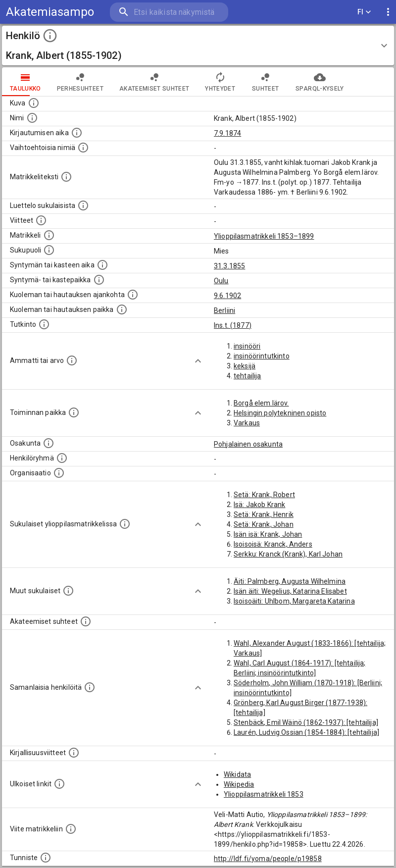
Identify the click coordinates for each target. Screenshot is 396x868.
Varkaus (247, 423)
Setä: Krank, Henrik (264, 514)
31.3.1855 (229, 266)
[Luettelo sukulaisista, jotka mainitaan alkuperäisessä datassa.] (83, 205)
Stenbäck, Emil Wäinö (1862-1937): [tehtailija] (306, 722)
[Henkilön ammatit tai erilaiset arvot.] (72, 360)
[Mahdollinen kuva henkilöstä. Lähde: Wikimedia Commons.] (34, 103)
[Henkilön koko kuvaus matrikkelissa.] (66, 177)
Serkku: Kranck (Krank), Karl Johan (288, 554)
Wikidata (237, 774)
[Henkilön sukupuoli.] (49, 250)
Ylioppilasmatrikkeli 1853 (264, 794)
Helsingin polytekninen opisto (280, 413)
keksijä (245, 366)
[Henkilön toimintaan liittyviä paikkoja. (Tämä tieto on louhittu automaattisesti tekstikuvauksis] (74, 412)
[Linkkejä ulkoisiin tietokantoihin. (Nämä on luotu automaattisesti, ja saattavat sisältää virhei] (59, 784)
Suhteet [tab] (265, 82)
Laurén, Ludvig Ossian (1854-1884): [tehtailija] (306, 732)
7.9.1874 (227, 133)
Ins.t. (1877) (233, 325)
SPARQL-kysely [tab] (320, 82)
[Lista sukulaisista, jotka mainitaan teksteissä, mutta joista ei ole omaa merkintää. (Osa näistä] (68, 591)
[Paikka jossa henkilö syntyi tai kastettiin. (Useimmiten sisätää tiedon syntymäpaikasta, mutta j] (99, 280)
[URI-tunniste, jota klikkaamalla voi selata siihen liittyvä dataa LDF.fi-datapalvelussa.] (46, 858)
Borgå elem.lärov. (261, 403)
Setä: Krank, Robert (264, 495)
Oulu (221, 281)
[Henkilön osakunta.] (49, 443)
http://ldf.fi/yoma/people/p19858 (268, 859)
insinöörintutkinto (262, 356)
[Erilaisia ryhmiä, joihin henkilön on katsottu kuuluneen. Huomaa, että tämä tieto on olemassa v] (62, 458)
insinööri (247, 346)
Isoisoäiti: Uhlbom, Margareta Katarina (294, 601)
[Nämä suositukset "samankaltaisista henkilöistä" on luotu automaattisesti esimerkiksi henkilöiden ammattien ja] (90, 687)
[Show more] (198, 361)
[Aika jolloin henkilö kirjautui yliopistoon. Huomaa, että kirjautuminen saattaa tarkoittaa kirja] (77, 133)
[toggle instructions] (50, 36)
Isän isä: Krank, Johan (268, 534)
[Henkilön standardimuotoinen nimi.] (32, 118)
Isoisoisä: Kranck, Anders (273, 544)
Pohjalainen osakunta (248, 444)
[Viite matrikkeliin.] (71, 829)
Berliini (224, 310)
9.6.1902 (227, 296)
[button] (198, 46)
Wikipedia (239, 784)
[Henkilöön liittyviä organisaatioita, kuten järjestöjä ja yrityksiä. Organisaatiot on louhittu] (59, 473)
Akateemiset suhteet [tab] (154, 82)
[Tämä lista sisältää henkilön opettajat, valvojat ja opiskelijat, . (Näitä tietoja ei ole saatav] (86, 621)
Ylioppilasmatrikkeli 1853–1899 (264, 236)
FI (364, 12)
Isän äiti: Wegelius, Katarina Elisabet (290, 591)
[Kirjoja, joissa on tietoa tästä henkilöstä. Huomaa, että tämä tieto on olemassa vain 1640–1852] (74, 753)
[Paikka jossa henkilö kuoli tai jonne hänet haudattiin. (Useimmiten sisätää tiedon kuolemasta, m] (122, 309)
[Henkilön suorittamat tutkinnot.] (44, 324)
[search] (169, 12)
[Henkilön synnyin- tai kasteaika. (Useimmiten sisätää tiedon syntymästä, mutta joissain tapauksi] (102, 265)
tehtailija (247, 376)
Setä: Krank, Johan (264, 524)
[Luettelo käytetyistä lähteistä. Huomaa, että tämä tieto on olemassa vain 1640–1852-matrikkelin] (41, 220)
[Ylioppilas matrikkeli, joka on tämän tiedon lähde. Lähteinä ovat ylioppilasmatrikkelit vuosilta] (49, 235)
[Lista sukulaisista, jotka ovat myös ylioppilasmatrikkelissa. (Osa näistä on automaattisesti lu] (125, 524)
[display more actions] (388, 12)
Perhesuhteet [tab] (80, 82)
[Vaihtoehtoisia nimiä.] (83, 148)
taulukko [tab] (25, 82)
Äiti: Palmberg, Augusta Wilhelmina (290, 581)
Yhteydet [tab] (220, 82)
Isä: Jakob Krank (259, 505)
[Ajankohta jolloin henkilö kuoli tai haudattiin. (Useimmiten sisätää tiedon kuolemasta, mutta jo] (133, 295)
